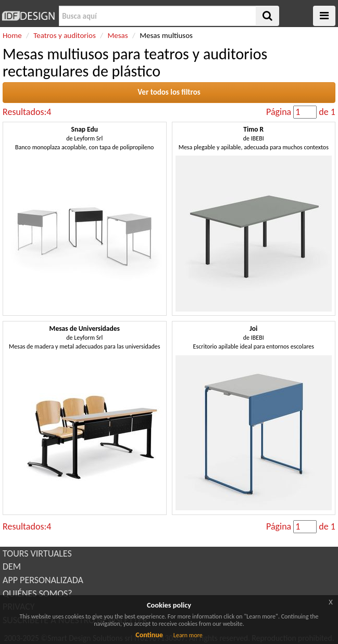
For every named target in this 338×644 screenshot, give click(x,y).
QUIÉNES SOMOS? (37, 594)
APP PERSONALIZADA (43, 580)
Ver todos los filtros (169, 92)
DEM (12, 566)
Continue (149, 635)
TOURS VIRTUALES (37, 553)
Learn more (188, 635)
